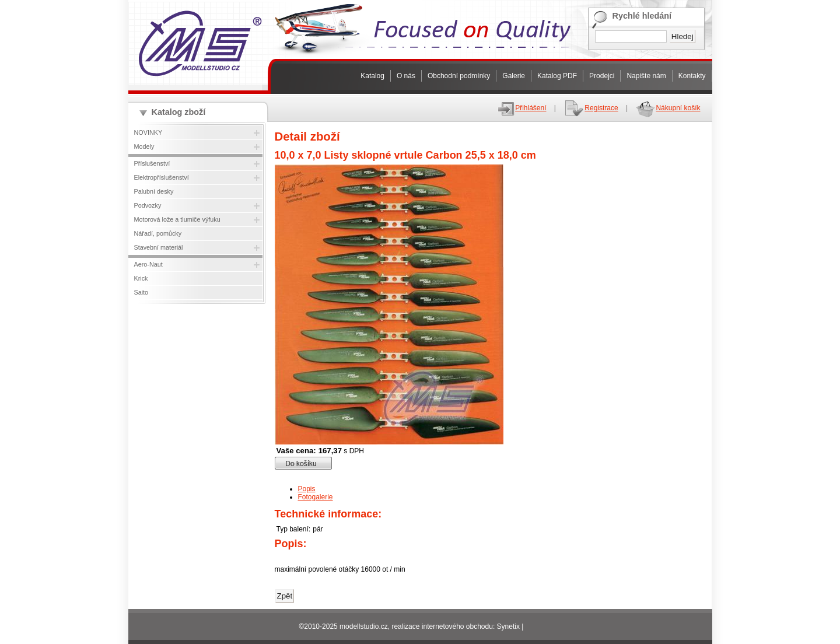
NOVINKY (148, 132)
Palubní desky (154, 191)
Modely (144, 146)
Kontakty (692, 76)
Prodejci (602, 76)
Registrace (591, 108)
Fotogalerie (316, 497)
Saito (141, 292)
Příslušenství (152, 163)
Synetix (508, 626)
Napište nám (646, 76)
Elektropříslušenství (162, 177)
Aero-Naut (148, 264)
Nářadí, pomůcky (158, 233)
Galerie (514, 76)
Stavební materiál (159, 247)
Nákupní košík (668, 108)
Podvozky (148, 205)
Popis (307, 489)
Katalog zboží (179, 112)
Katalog (372, 76)
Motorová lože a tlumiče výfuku (177, 219)
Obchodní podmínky (459, 76)
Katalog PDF (557, 76)
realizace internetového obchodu (442, 626)
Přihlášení (521, 108)
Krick (141, 278)
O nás (406, 76)
